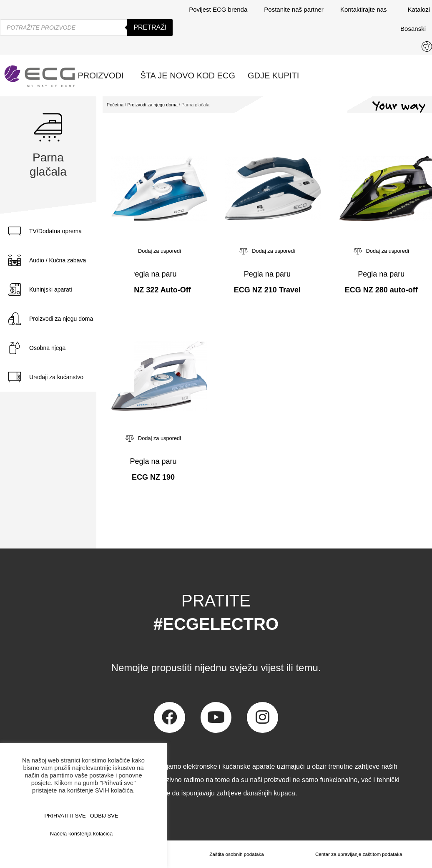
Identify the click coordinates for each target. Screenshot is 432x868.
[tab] (67, 231)
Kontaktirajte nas (366, 10)
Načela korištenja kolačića (81, 834)
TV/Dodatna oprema (55, 231)
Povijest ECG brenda (218, 9)
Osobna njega (47, 348)
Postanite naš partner (294, 9)
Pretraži (150, 27)
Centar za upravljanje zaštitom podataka (358, 854)
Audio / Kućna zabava (58, 260)
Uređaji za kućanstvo (56, 377)
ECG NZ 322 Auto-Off (153, 290)
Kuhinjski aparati (51, 289)
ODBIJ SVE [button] (104, 816)
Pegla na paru (153, 274)
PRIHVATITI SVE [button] (65, 816)
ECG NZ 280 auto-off (381, 290)
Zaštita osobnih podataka (236, 854)
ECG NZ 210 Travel (267, 290)
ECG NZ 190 (153, 477)
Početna (115, 105)
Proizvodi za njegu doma (61, 319)
